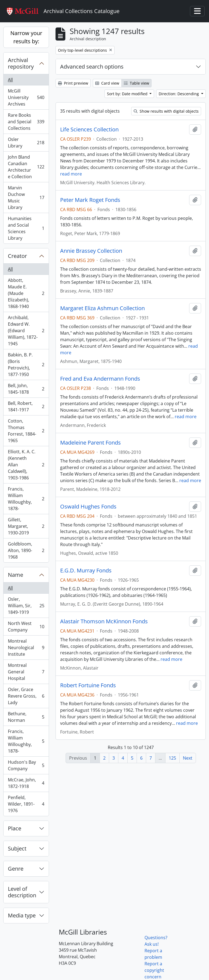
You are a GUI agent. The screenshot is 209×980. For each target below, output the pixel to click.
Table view (136, 83)
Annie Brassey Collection (91, 251)
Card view (107, 83)
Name (16, 575)
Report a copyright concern (154, 970)
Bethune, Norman (26, 717)
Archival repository (21, 63)
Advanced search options (92, 67)
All (10, 80)
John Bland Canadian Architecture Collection (26, 167)
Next (188, 758)
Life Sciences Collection (89, 130)
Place (15, 828)
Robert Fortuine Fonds (88, 685)
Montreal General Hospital (26, 672)
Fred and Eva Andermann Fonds (100, 379)
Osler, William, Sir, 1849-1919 (26, 606)
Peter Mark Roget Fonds (90, 200)
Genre (16, 869)
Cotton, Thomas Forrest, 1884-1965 (26, 431)
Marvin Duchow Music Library (26, 198)
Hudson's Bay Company (26, 765)
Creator (17, 256)
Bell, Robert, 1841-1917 (26, 406)
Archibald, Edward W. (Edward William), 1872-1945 (26, 331)
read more (71, 174)
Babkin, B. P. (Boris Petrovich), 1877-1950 (26, 365)
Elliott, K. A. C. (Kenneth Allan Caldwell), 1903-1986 (26, 465)
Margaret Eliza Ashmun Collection (102, 308)
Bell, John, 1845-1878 (26, 389)
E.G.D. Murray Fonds (86, 571)
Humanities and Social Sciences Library (26, 228)
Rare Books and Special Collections (26, 122)
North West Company (26, 627)
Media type (22, 915)
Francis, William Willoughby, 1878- (26, 499)
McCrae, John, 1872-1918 (26, 783)
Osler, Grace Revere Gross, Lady (26, 696)
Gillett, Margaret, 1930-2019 (26, 526)
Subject (17, 848)
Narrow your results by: (26, 37)
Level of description (22, 892)
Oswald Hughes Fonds (88, 507)
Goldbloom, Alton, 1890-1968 (26, 550)
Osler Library (26, 143)
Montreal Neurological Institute (26, 648)
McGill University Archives (26, 97)
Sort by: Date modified (128, 94)
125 (172, 758)
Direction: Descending (179, 94)
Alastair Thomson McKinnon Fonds (104, 621)
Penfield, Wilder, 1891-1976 (26, 804)
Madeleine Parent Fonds (90, 443)
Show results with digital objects (166, 111)
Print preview (73, 83)
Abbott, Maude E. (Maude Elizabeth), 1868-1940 (26, 293)
